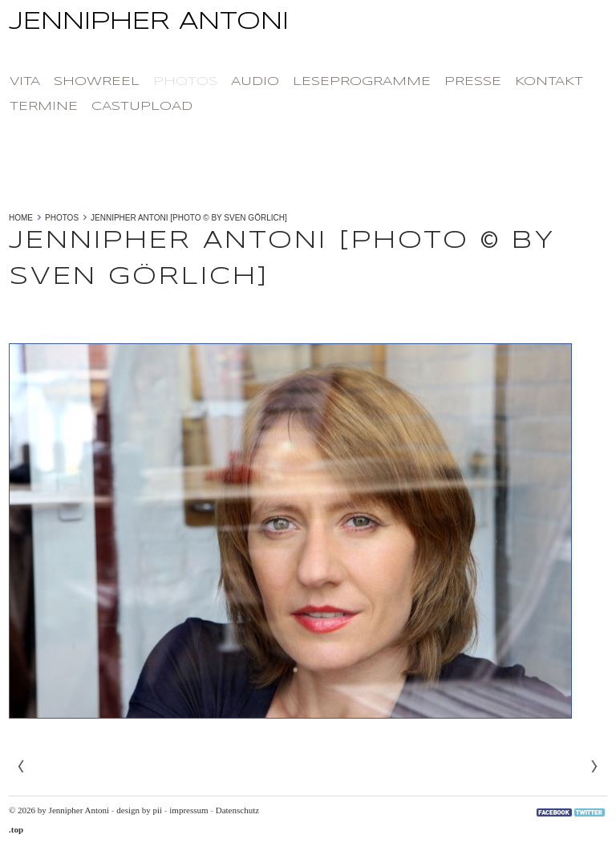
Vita (25, 82)
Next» (594, 767)
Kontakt (549, 82)
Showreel (97, 82)
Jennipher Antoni (308, 27)
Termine (44, 107)
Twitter (590, 812)
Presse (473, 82)
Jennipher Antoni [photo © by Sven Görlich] (189, 218)
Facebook (554, 812)
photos (185, 82)
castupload (142, 107)
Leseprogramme (362, 82)
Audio (255, 82)
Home (21, 218)
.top (16, 829)
